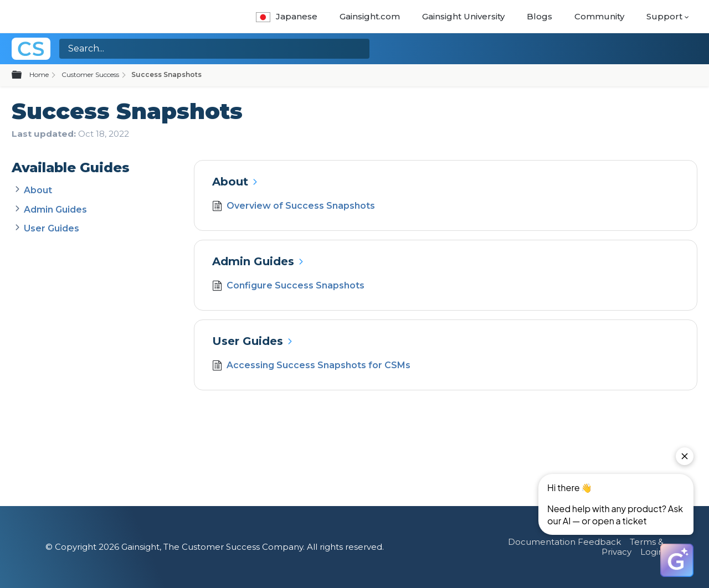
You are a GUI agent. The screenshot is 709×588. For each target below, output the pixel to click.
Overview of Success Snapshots (293, 207)
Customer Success (90, 74)
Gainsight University (463, 16)
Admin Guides (55, 210)
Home (39, 74)
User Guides (52, 228)
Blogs (540, 16)
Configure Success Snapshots (288, 287)
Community (599, 16)
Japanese (287, 16)
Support (664, 16)
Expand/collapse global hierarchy (23, 75)
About (38, 190)
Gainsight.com (370, 16)
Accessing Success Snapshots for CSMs (311, 367)
